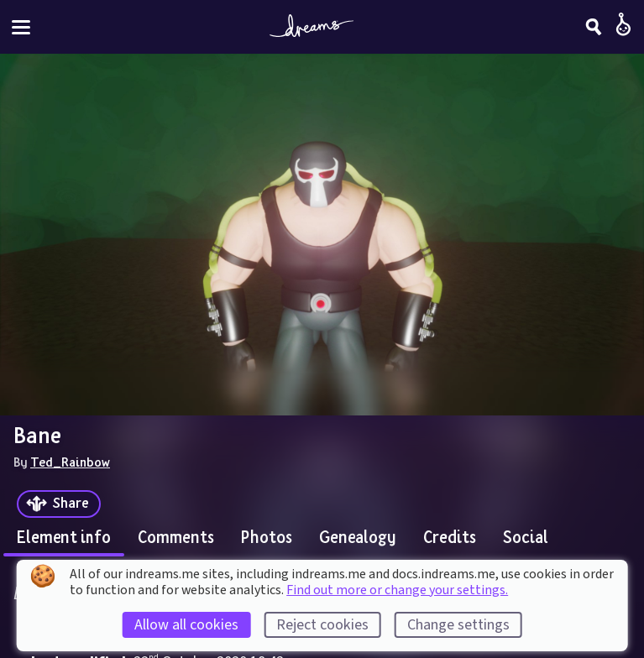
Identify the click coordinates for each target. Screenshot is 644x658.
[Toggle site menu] (21, 27)
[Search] (594, 27)
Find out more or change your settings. (397, 590)
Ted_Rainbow (70, 462)
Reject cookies (322, 625)
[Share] (59, 504)
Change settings (458, 625)
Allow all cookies (186, 625)
